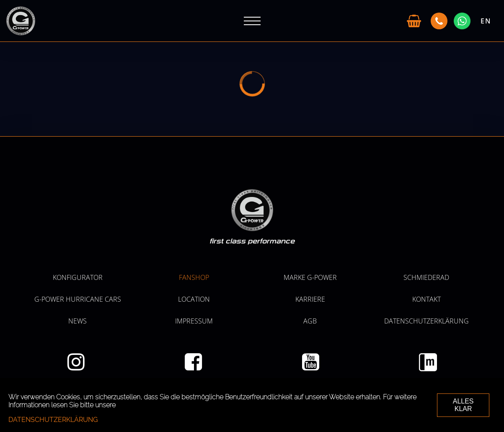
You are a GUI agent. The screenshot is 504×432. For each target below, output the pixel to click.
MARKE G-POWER (310, 277)
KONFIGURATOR (78, 277)
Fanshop (194, 277)
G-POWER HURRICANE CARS (78, 299)
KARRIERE (310, 299)
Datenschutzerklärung (426, 321)
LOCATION (194, 299)
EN (486, 21)
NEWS (78, 321)
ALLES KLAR (463, 405)
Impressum (194, 321)
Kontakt (426, 299)
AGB (310, 321)
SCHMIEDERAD (426, 277)
